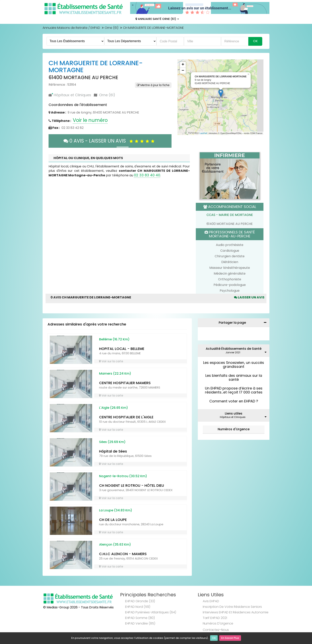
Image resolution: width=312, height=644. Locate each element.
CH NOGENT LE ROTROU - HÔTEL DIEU (132, 485)
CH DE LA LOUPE (113, 520)
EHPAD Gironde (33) (140, 601)
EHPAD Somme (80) (140, 618)
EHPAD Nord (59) (138, 607)
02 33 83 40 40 (147, 175)
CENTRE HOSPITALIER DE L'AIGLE (126, 417)
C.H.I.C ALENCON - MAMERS (123, 554)
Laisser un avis (249, 297)
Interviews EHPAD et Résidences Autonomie (236, 612)
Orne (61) (112, 28)
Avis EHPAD (211, 601)
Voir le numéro (90, 120)
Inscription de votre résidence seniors (232, 607)
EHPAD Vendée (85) (140, 623)
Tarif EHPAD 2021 (215, 618)
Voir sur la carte (111, 361)
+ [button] (183, 65)
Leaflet (203, 133)
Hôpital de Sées (113, 451)
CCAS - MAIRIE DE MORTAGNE (230, 215)
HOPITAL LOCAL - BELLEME (122, 349)
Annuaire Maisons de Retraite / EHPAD (71, 28)
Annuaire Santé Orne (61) (157, 19)
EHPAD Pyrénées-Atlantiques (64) (151, 612)
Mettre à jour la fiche (153, 85)
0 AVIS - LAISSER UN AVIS (110, 141)
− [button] (183, 71)
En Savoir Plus (230, 638)
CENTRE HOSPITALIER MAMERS (125, 383)
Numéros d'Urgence (234, 429)
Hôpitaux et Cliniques (72, 95)
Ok (214, 638)
